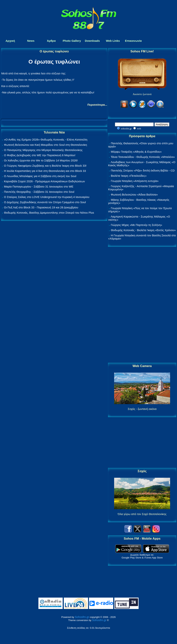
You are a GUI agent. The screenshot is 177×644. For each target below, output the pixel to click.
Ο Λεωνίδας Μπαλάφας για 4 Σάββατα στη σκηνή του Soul (40, 176)
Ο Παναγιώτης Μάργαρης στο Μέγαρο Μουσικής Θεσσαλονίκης (43, 150)
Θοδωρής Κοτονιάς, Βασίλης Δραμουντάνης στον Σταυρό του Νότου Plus (49, 213)
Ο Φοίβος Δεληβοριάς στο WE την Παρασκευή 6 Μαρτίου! (40, 155)
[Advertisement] (142, 305)
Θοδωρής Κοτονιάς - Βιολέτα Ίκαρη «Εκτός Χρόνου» (143, 230)
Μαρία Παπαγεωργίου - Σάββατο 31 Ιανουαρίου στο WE (39, 186)
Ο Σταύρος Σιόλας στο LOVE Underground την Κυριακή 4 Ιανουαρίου (47, 197)
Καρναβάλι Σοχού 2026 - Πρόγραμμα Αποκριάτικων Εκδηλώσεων (44, 181)
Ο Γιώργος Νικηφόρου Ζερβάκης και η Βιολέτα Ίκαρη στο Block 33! (45, 166)
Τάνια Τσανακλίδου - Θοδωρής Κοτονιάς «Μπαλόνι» (143, 157)
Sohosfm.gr (82, 617)
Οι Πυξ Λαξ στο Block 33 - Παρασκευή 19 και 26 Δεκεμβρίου (41, 207)
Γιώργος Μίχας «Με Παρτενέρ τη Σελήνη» (136, 225)
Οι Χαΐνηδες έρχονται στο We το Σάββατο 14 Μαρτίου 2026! (41, 160)
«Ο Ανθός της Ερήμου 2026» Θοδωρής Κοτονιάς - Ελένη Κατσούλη (46, 140)
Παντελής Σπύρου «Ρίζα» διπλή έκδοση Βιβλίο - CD (143, 170)
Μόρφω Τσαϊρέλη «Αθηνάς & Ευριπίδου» (136, 152)
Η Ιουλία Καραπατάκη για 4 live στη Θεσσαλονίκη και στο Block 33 (45, 171)
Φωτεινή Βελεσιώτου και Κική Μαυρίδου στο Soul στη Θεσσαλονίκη (45, 145)
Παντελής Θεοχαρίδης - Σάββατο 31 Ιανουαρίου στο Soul (39, 192)
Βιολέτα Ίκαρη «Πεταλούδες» (129, 176)
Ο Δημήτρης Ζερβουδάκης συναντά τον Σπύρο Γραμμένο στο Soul (45, 202)
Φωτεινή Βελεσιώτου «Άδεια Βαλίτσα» (134, 195)
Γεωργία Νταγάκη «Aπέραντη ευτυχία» (135, 181)
